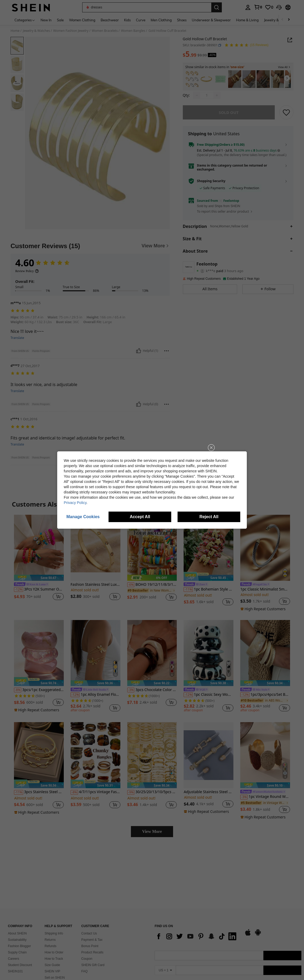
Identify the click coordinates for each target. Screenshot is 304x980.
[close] (211, 448)
